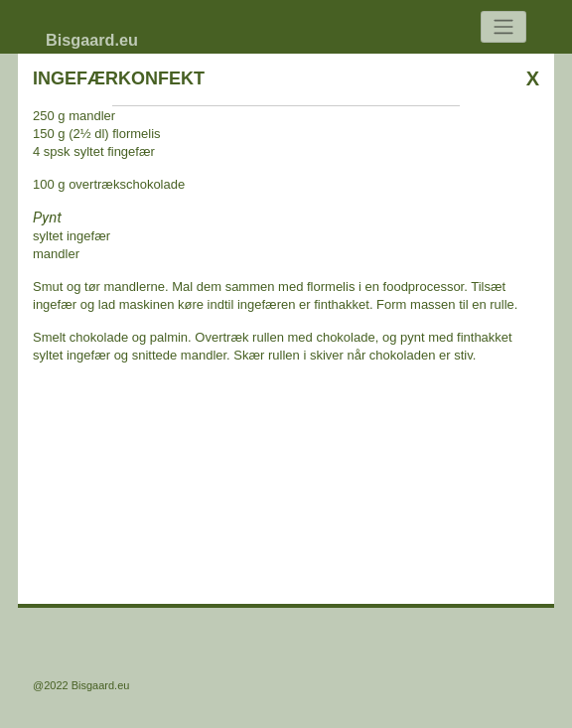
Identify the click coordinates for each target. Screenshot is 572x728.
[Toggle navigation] (503, 27)
